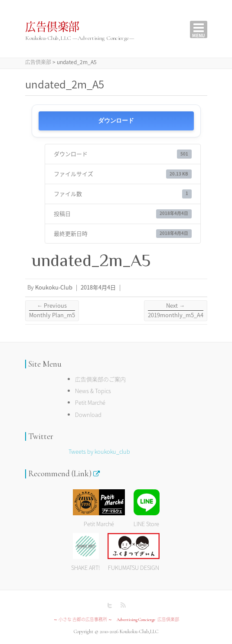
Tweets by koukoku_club (99, 451)
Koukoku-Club (54, 287)
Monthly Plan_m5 (52, 310)
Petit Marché (90, 402)
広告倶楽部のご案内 (100, 379)
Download (88, 415)
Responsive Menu (199, 29)
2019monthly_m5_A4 (176, 310)
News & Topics (93, 391)
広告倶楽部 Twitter (110, 605)
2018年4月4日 (98, 287)
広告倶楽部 (52, 27)
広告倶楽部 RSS (123, 605)
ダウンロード (116, 121)
